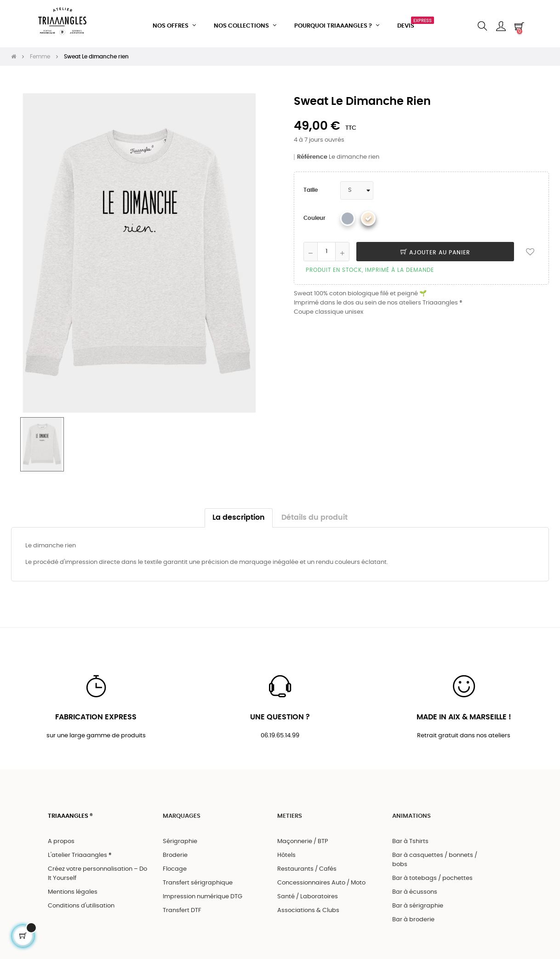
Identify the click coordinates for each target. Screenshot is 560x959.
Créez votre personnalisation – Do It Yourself (97, 870)
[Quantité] (326, 247)
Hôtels (286, 852)
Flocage (175, 865)
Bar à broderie (413, 916)
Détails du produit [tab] (314, 514)
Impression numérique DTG (203, 893)
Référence (312, 152)
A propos (61, 838)
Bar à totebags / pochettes (432, 875)
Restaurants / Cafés (307, 865)
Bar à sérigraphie (418, 902)
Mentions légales (73, 888)
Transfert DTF (182, 907)
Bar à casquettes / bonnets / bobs (435, 856)
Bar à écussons (415, 888)
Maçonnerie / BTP (303, 838)
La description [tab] (239, 514)
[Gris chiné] (348, 214)
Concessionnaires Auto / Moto (321, 879)
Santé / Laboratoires (308, 893)
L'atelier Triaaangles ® (80, 852)
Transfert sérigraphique (198, 879)
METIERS (290, 813)
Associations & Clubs (308, 907)
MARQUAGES (182, 813)
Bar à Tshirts (410, 838)
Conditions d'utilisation (81, 902)
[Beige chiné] (368, 214)
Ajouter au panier (435, 248)
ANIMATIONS (411, 813)
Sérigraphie (180, 838)
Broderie (175, 852)
